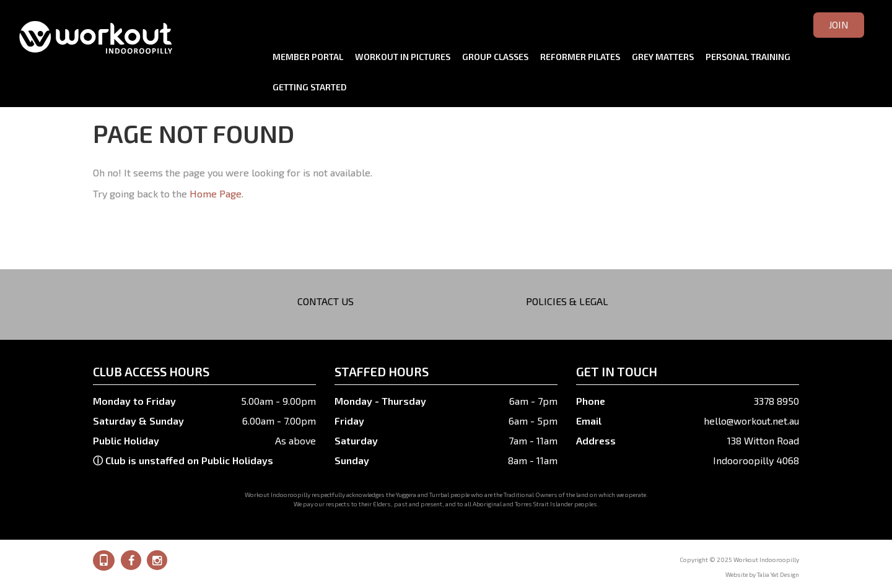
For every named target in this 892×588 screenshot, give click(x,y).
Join (839, 24)
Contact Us (326, 301)
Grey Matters (663, 57)
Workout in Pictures (403, 57)
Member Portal (308, 57)
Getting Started (310, 87)
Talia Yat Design (778, 574)
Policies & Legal (567, 301)
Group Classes (495, 57)
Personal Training (748, 57)
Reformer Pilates (580, 57)
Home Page (216, 193)
